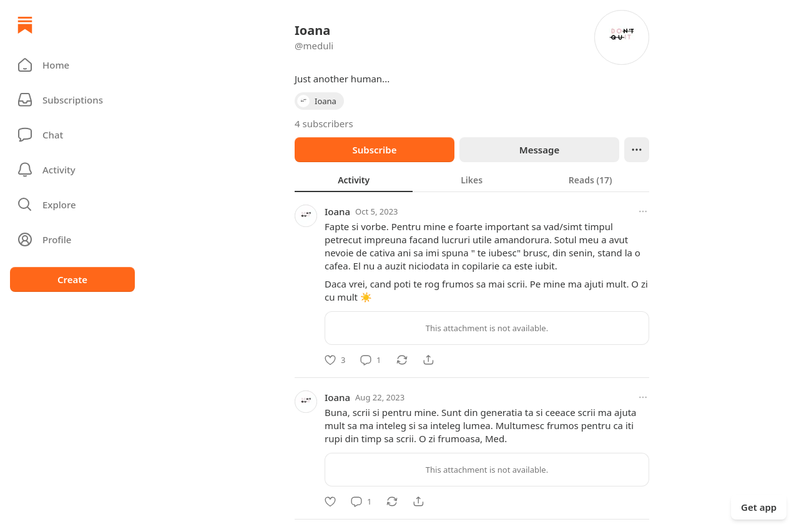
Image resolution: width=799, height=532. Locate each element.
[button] (72, 65)
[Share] (428, 360)
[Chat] (72, 135)
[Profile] (72, 239)
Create (72, 279)
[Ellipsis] (637, 150)
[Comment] (370, 360)
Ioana (337, 211)
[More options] (643, 211)
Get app (759, 507)
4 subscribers (324, 123)
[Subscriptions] (72, 100)
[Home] (25, 25)
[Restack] (402, 360)
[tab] (354, 180)
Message (539, 150)
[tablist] (472, 180)
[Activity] (72, 170)
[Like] (335, 360)
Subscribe (374, 150)
